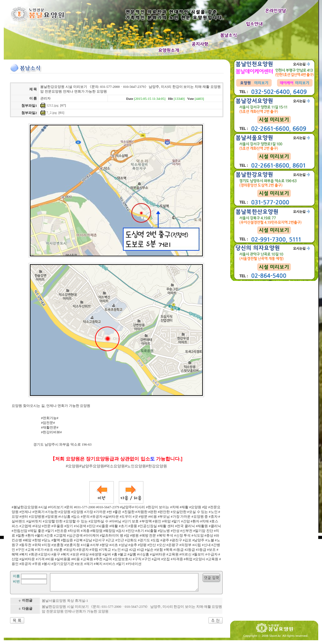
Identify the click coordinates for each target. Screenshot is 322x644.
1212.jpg (52, 105)
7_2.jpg (51, 112)
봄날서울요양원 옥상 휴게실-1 (65, 604)
